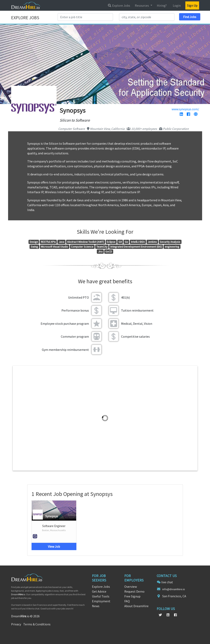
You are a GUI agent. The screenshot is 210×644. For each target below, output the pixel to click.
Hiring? (162, 5)
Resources (142, 5)
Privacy (16, 624)
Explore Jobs (119, 5)
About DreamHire (136, 606)
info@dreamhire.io (174, 589)
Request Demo (134, 591)
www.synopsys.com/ (185, 109)
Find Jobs (190, 17)
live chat (167, 582)
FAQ (127, 601)
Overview (131, 587)
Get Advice (99, 591)
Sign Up (192, 5)
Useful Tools (101, 596)
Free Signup (132, 596)
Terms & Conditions (37, 624)
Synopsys (52, 516)
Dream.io (18, 594)
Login (177, 5)
